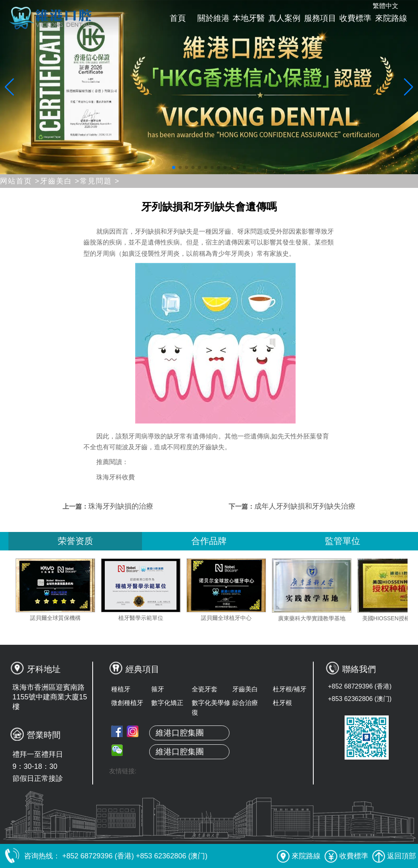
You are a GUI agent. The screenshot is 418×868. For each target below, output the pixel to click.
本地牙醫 (249, 18)
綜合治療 (245, 703)
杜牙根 (282, 703)
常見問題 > (100, 181)
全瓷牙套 (205, 689)
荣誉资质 (75, 541)
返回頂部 (394, 856)
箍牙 (158, 689)
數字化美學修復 (211, 708)
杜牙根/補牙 (290, 689)
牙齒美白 (245, 689)
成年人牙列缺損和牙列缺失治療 (305, 506)
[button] (174, 167)
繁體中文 (386, 6)
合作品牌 (209, 541)
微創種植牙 (127, 703)
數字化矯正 (167, 703)
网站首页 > (20, 181)
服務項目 (320, 18)
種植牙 (121, 689)
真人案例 (284, 18)
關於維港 (213, 18)
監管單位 (343, 541)
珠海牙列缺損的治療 (121, 506)
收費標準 (355, 18)
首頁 (178, 18)
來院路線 (391, 18)
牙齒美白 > (60, 181)
